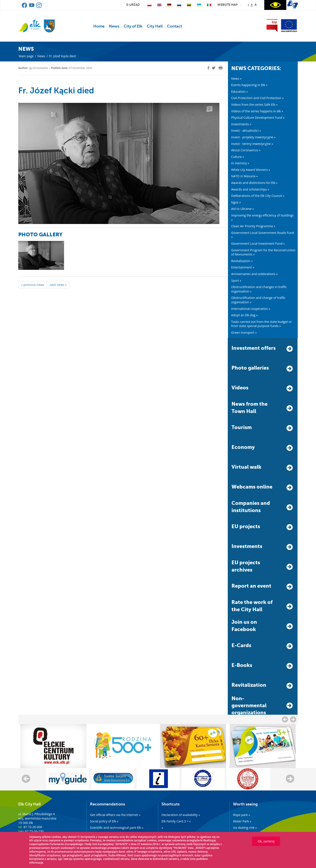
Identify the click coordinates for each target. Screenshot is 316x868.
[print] (221, 68)
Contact (175, 26)
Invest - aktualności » (246, 130)
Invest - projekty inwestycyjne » (254, 137)
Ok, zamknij (266, 841)
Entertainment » (243, 267)
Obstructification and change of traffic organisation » (258, 300)
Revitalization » (242, 261)
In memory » (240, 163)
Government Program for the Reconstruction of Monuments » (263, 252)
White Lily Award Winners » (251, 170)
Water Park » (242, 821)
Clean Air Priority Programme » (253, 226)
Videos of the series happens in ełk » (257, 111)
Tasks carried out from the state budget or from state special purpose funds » (262, 324)
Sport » (236, 280)
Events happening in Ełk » (249, 85)
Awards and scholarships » (250, 189)
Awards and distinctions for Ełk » (254, 183)
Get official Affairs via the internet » (115, 815)
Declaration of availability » (181, 815)
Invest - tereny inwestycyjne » (252, 144)
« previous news (33, 285)
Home (99, 26)
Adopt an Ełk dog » (245, 315)
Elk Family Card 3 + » (176, 821)
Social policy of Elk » (104, 821)
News (114, 26)
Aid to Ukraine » (243, 209)
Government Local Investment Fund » (258, 243)
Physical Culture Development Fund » (258, 118)
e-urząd (133, 5)
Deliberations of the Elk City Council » (258, 196)
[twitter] (214, 68)
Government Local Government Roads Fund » (263, 235)
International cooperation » (251, 309)
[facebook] (208, 68)
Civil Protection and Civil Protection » (257, 98)
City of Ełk (133, 26)
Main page (26, 56)
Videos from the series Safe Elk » (254, 105)
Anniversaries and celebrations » (254, 274)
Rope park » (242, 815)
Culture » (238, 157)
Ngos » (236, 202)
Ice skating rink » (245, 828)
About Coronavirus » (246, 150)
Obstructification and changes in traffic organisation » (259, 289)
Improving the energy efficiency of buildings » (263, 217)
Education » (240, 92)
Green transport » (244, 332)
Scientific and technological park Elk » (117, 828)
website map (228, 5)
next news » (58, 285)
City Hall (155, 26)
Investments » (241, 124)
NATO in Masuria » (245, 176)
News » (236, 79)
